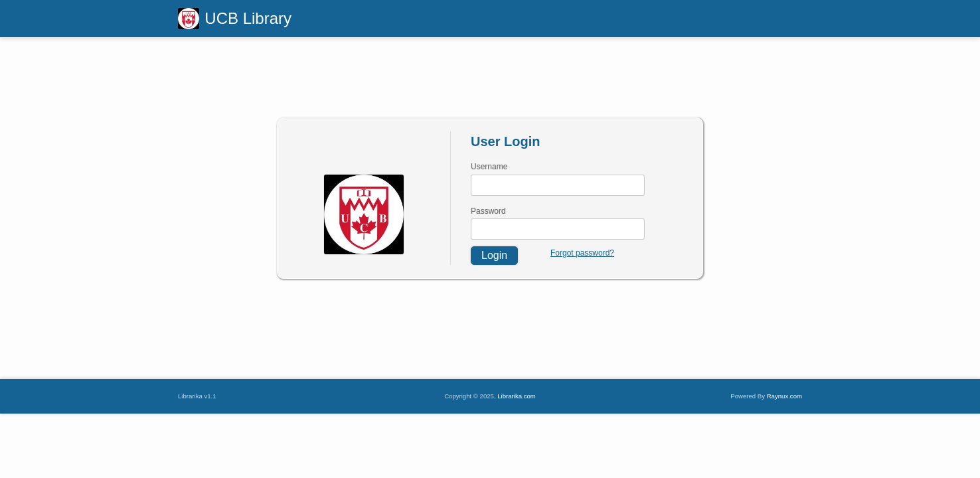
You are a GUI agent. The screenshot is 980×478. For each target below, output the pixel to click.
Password (488, 211)
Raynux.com (784, 396)
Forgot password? (582, 253)
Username (489, 167)
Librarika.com (517, 396)
